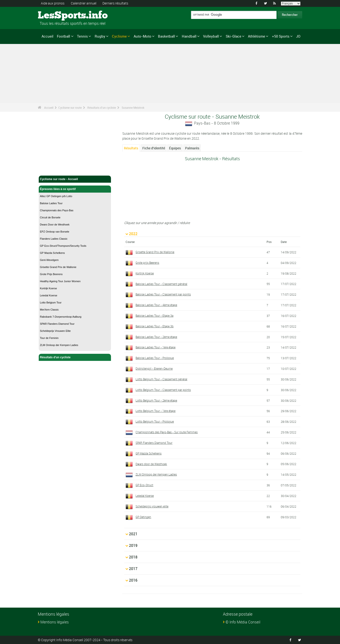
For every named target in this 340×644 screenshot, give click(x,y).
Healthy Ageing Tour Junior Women (60, 281)
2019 (133, 545)
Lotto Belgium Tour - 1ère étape (155, 411)
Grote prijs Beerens (147, 262)
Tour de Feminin (49, 338)
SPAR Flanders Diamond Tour (57, 324)
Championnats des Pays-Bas (57, 210)
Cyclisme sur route (70, 108)
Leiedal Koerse (49, 295)
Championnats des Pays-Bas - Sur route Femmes (167, 432)
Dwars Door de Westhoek (55, 225)
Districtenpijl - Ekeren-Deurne (154, 368)
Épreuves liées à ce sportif (75, 189)
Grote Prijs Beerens (51, 274)
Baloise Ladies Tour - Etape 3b (155, 326)
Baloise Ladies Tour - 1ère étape (155, 347)
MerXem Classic (49, 310)
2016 (133, 580)
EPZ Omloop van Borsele (55, 232)
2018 (133, 557)
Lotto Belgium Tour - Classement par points (163, 389)
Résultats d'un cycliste (102, 108)
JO (298, 36)
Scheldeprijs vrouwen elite (152, 506)
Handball (189, 36)
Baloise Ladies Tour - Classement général (161, 284)
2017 (133, 568)
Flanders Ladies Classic (54, 239)
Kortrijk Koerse (48, 288)
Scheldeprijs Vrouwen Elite (55, 331)
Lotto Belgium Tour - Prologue (155, 421)
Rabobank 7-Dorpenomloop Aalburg (61, 317)
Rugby (100, 36)
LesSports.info (56, 15)
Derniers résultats (115, 3)
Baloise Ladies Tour (51, 203)
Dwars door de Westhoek (151, 464)
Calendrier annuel (84, 3)
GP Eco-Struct (144, 485)
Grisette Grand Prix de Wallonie (58, 267)
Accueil (47, 36)
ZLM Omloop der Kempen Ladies (59, 345)
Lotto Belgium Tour (51, 303)
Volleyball (211, 36)
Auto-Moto (142, 36)
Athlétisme (257, 36)
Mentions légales (55, 622)
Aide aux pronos (53, 3)
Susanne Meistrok (133, 108)
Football (64, 36)
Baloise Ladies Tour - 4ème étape (156, 305)
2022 (133, 233)
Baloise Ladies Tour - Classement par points (163, 294)
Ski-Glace (234, 36)
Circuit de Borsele (50, 217)
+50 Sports (281, 36)
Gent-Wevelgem (49, 260)
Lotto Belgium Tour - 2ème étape (156, 400)
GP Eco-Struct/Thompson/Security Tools (63, 246)
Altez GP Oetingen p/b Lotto (56, 196)
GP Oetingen (143, 517)
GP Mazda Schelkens (52, 253)
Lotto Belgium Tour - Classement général (161, 379)
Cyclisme (119, 36)
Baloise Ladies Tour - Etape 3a (154, 315)
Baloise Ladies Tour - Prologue (155, 358)
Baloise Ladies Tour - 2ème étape (156, 337)
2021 (133, 534)
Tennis (82, 36)
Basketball (166, 36)
